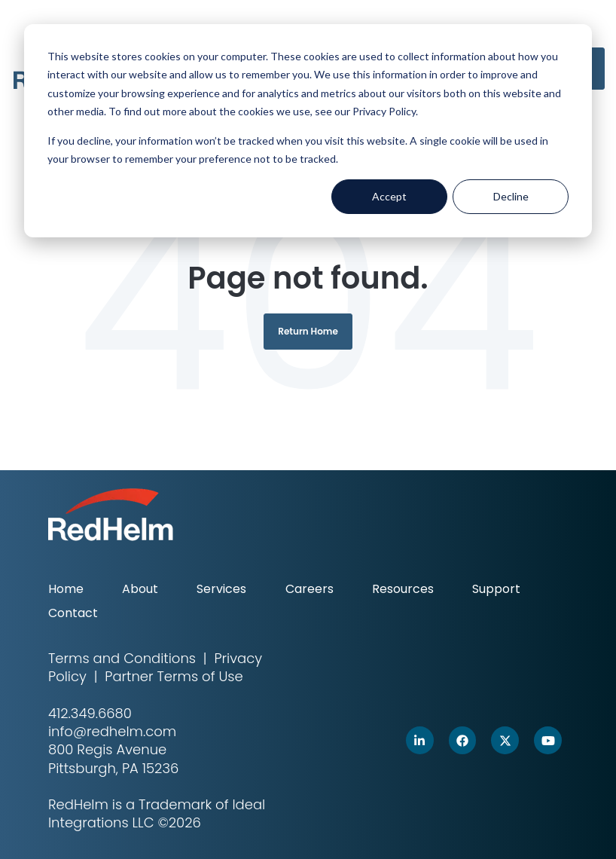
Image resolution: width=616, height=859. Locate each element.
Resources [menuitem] (403, 589)
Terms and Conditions (122, 658)
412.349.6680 (90, 713)
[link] (420, 740)
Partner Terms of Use (174, 676)
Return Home (308, 331)
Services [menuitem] (221, 589)
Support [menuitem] (496, 589)
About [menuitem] (140, 589)
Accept (389, 196)
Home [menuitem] (66, 589)
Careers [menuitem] (310, 589)
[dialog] (308, 131)
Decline (511, 196)
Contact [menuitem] (73, 613)
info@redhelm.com (112, 731)
